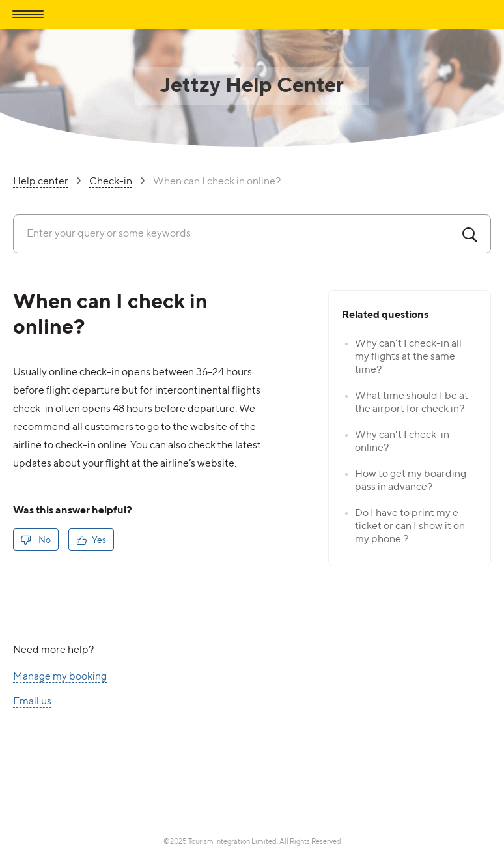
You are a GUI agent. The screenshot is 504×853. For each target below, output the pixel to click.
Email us (32, 702)
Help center (41, 182)
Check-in (111, 182)
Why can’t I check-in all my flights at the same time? (408, 357)
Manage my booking (60, 677)
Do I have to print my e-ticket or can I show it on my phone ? (410, 527)
